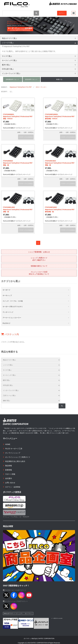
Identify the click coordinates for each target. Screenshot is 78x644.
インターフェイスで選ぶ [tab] (39, 73)
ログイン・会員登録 (13, 487)
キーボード (6, 290)
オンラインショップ (13, 453)
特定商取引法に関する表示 (15, 461)
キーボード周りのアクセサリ (13, 307)
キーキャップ (7, 295)
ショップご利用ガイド (39, 259)
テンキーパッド (8, 312)
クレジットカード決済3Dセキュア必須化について (39, 273)
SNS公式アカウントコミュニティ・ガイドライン (18, 614)
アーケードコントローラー (12, 318)
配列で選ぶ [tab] (39, 65)
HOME (8, 444)
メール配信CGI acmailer (57, 618)
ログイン (62, 13)
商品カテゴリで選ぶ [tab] (39, 38)
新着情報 (9, 470)
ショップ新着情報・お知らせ (39, 252)
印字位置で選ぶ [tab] (39, 69)
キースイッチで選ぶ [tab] (39, 60)
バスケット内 (10, 334)
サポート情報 (10, 474)
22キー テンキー (41, 87)
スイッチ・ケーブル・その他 (13, 301)
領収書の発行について (39, 266)
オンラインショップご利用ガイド (18, 457)
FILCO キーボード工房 (14, 449)
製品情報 (9, 466)
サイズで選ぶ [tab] (39, 56)
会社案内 (9, 478)
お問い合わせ (10, 483)
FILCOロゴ (6, 323)
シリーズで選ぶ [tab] (39, 43)
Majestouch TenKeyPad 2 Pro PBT (16, 46)
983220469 (26, 626)
